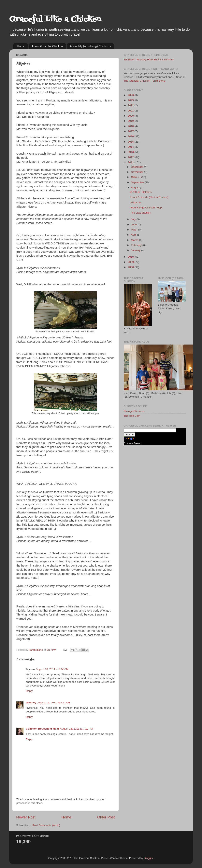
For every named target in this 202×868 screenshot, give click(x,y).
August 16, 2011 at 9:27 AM (54, 703)
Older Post (106, 817)
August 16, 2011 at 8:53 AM (52, 669)
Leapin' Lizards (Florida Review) (149, 197)
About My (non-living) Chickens (90, 46)
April (134, 235)
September (138, 182)
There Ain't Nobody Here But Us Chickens (148, 59)
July (134, 219)
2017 (131, 131)
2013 (131, 152)
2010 (131, 257)
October (136, 177)
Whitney (31, 703)
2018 (131, 126)
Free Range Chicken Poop (146, 208)
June (134, 224)
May (134, 230)
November (137, 172)
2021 (131, 111)
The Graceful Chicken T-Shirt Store (144, 81)
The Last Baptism (141, 213)
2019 (131, 121)
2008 (131, 267)
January (136, 250)
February (137, 245)
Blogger (149, 858)
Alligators (136, 202)
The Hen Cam (132, 416)
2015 (131, 142)
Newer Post (26, 817)
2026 (131, 95)
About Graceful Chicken (47, 46)
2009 (131, 262)
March (135, 240)
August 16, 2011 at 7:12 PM (76, 729)
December (137, 167)
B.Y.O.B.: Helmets (141, 192)
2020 (131, 116)
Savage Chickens (134, 411)
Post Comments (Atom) (46, 825)
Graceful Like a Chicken (55, 20)
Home (21, 46)
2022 (131, 105)
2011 (131, 162)
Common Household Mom (42, 729)
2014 (131, 147)
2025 (131, 100)
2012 (131, 157)
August (136, 188)
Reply (29, 691)
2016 (131, 136)
